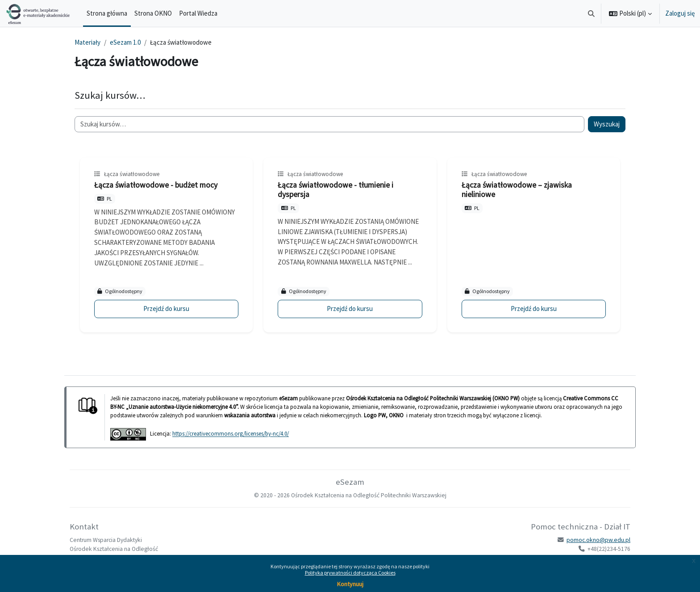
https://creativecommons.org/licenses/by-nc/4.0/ (231, 434)
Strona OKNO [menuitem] (153, 13)
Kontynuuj (350, 584)
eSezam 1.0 (125, 42)
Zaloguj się (680, 13)
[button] (592, 13)
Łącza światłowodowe (132, 174)
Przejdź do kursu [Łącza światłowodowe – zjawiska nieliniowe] (534, 309)
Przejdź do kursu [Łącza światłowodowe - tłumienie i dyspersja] (350, 309)
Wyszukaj (607, 124)
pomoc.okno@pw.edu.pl (598, 540)
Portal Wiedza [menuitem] (198, 13)
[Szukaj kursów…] (329, 124)
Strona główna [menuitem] (107, 13)
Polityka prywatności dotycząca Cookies (350, 573)
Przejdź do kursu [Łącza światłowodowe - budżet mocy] (166, 309)
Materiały (87, 42)
